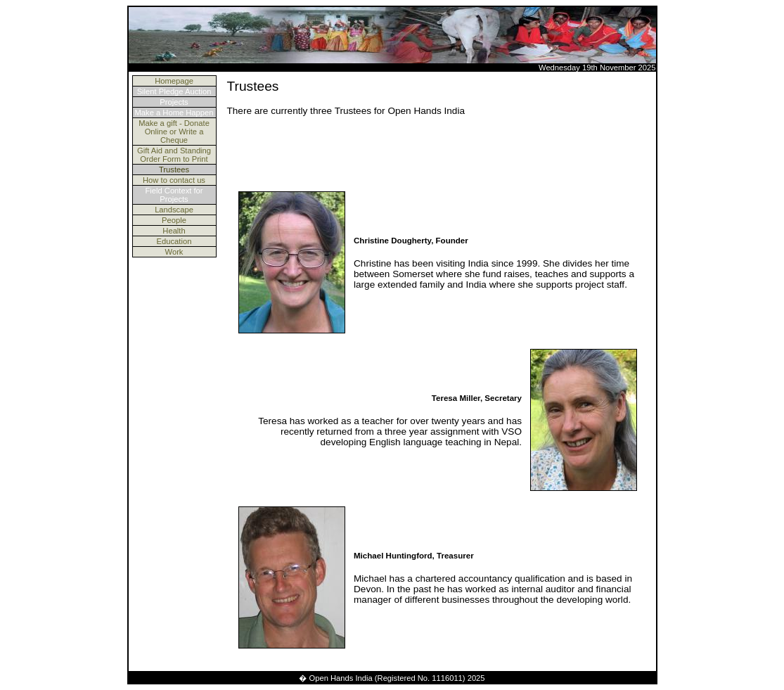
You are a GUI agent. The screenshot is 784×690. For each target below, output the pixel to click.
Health (174, 231)
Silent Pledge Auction (174, 91)
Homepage (174, 81)
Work (174, 252)
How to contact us (174, 180)
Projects (174, 102)
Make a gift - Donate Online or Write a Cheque (174, 132)
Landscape (174, 210)
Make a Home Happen (174, 113)
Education (174, 241)
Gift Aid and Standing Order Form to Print (174, 155)
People (174, 220)
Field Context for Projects (174, 195)
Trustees (174, 170)
